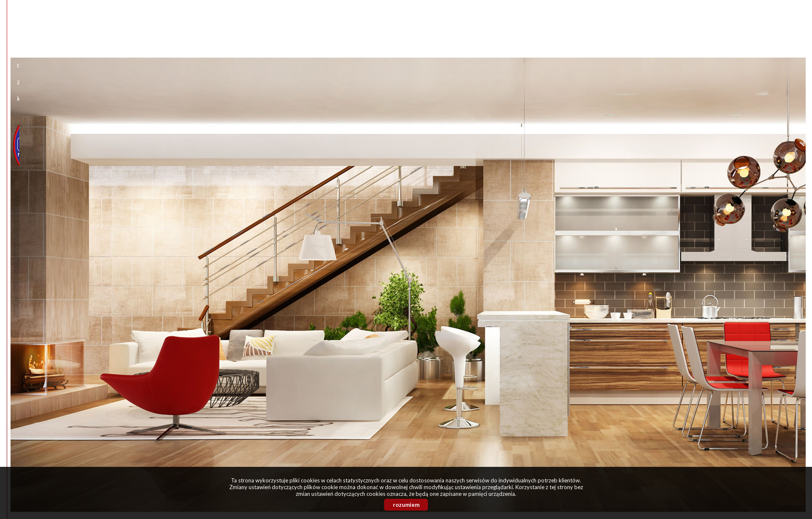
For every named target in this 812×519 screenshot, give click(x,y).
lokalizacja (295, 126)
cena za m (419, 202)
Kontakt (456, 23)
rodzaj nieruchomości (313, 175)
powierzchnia (424, 175)
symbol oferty (301, 290)
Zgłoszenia (420, 23)
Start (330, 23)
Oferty (386, 23)
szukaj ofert (395, 314)
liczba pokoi (297, 230)
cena (286, 202)
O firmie (357, 23)
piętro (412, 230)
